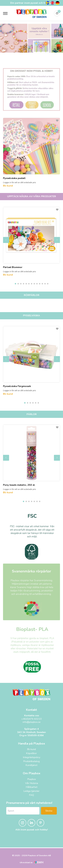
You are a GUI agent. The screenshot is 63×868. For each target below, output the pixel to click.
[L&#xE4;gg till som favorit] (57, 121)
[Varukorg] (57, 13)
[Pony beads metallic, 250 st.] (32, 455)
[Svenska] (47, 3)
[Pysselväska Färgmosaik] (32, 357)
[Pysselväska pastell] (32, 149)
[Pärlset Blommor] (32, 238)
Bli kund (8, 186)
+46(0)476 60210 (32, 719)
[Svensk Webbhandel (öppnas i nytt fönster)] (39, 862)
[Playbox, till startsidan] (32, 695)
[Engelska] (52, 3)
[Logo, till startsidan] (32, 13)
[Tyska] (57, 3)
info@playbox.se (32, 722)
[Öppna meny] (5, 13)
